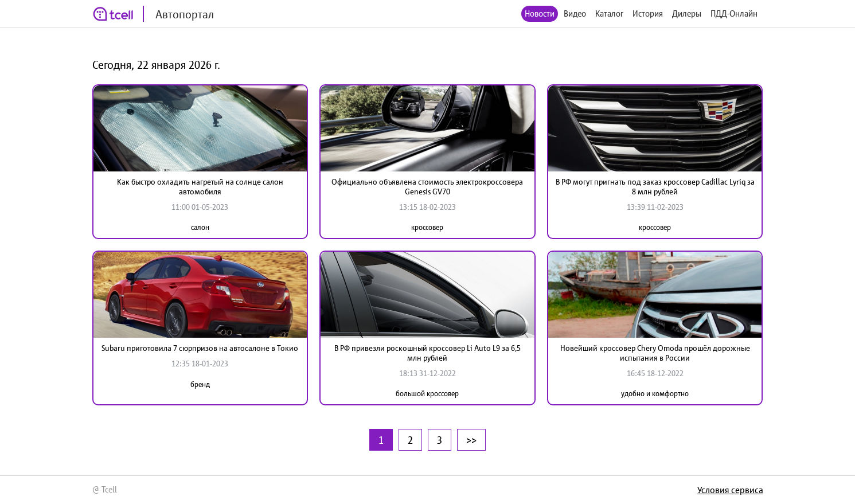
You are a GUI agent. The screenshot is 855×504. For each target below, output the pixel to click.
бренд (200, 384)
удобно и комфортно (655, 394)
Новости (540, 13)
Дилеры (687, 13)
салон (200, 227)
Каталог (609, 13)
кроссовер (427, 227)
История (648, 13)
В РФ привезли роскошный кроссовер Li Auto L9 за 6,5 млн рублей (427, 353)
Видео (575, 13)
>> (471, 440)
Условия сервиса (730, 490)
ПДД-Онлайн (734, 13)
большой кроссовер (427, 394)
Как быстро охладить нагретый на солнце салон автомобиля (200, 187)
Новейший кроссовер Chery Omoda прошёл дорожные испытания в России (655, 353)
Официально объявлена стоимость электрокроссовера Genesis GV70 (427, 187)
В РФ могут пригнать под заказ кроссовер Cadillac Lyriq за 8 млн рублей (655, 187)
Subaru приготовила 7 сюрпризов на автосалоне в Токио (200, 348)
